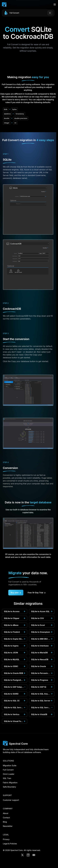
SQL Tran (7, 778)
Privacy (6, 839)
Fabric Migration (10, 783)
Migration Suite (10, 766)
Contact (6, 818)
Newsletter (8, 826)
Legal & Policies (10, 844)
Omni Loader (9, 774)
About (6, 813)
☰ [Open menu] (50, 13)
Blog (5, 822)
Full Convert (14, 13)
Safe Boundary (9, 787)
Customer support (11, 800)
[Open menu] (55, 4)
